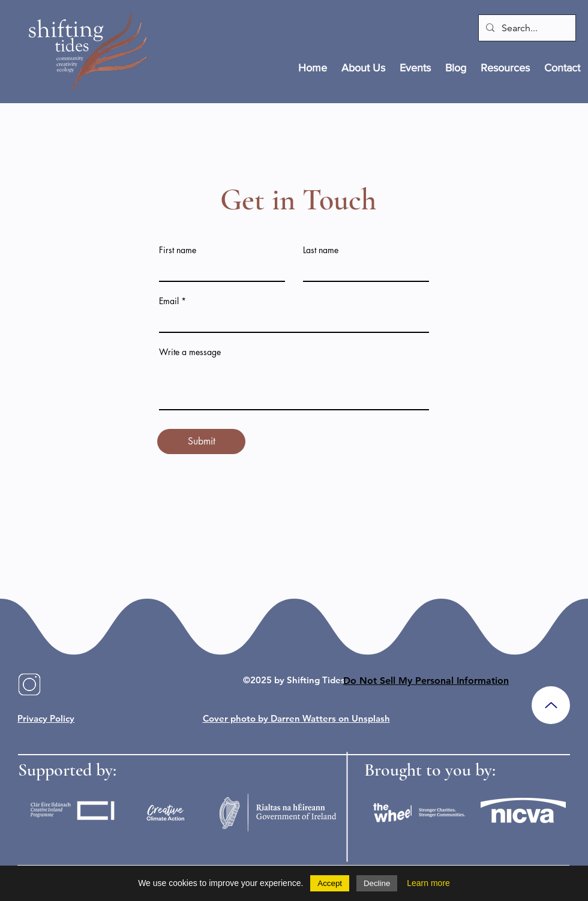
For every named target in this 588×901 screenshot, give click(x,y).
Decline (377, 883)
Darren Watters (303, 718)
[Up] (551, 705)
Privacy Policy (46, 718)
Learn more (428, 883)
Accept (330, 883)
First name (178, 250)
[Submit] (201, 442)
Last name (321, 250)
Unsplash (371, 718)
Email (169, 301)
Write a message (190, 352)
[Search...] (526, 28)
